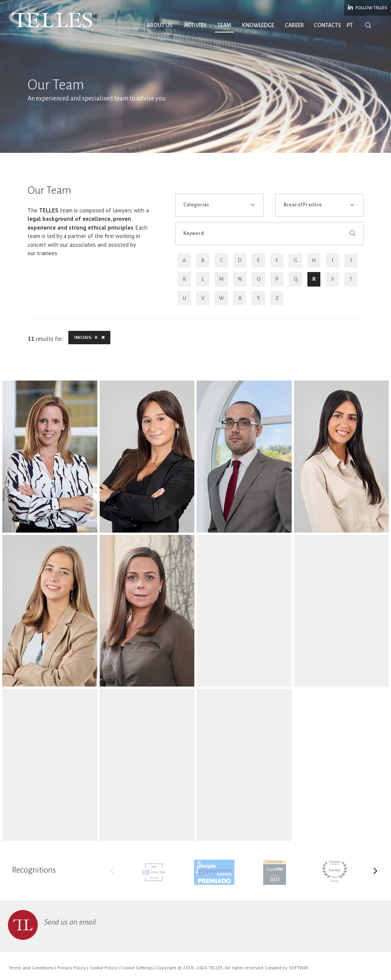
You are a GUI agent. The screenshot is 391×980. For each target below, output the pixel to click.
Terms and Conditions (31, 968)
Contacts (327, 25)
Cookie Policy (103, 968)
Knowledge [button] (258, 25)
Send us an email (70, 922)
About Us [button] (160, 25)
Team (224, 25)
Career (294, 25)
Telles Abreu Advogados (52, 20)
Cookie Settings (137, 968)
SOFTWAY (298, 968)
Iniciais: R (89, 337)
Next (375, 872)
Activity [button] (195, 25)
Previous (112, 872)
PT (350, 25)
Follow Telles (368, 7)
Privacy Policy (72, 968)
